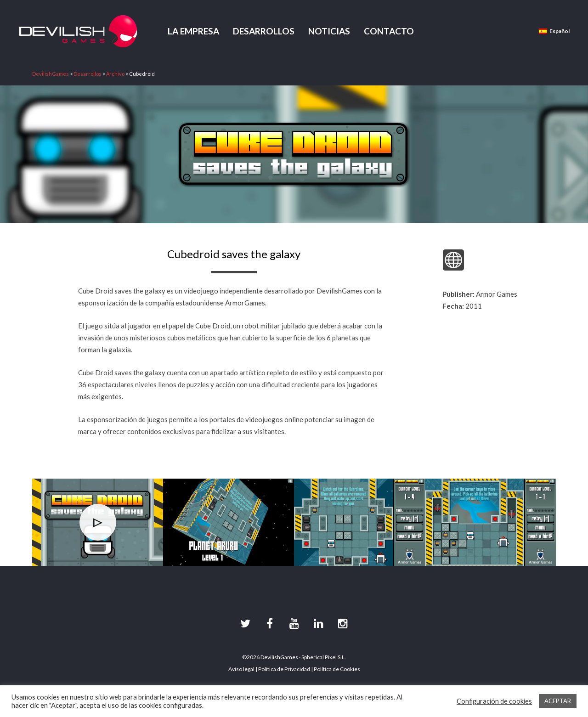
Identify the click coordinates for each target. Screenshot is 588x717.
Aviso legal (241, 669)
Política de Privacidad (284, 669)
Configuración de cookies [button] (494, 701)
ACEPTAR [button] (558, 701)
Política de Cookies (337, 669)
